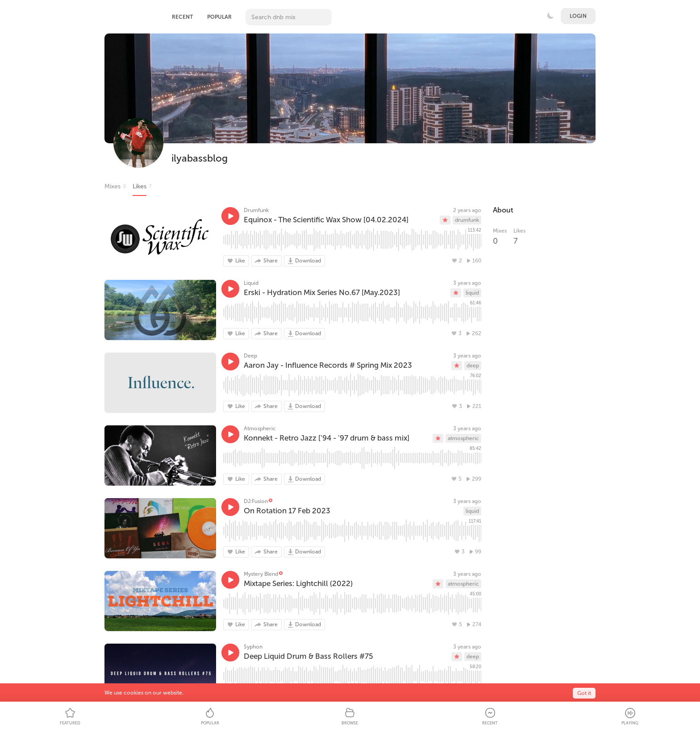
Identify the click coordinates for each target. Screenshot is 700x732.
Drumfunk (256, 210)
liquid (472, 293)
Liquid (251, 283)
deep (473, 366)
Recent (182, 17)
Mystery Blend (261, 574)
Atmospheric (260, 428)
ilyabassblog (200, 158)
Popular (219, 17)
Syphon (253, 647)
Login (578, 16)
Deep (250, 356)
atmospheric (463, 438)
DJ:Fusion (256, 501)
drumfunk (467, 220)
